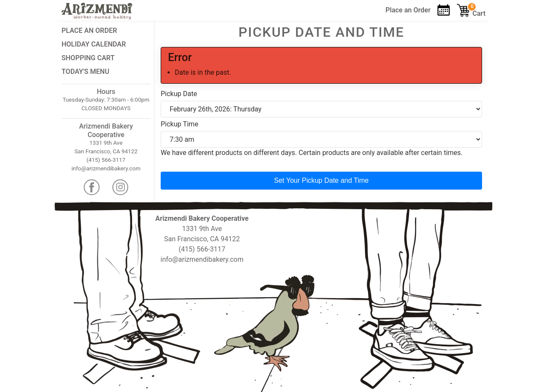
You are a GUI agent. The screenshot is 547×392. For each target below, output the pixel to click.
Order (408, 10)
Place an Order (89, 31)
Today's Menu (85, 72)
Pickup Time (179, 124)
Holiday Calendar (94, 44)
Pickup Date (179, 94)
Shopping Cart (88, 58)
